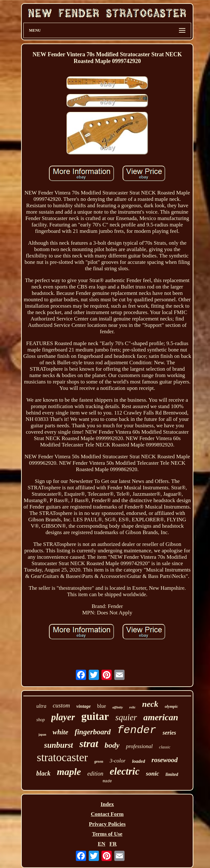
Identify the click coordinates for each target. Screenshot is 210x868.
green (99, 761)
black (43, 773)
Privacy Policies (107, 824)
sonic (153, 773)
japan (42, 734)
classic (165, 747)
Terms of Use (107, 834)
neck (150, 704)
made (107, 781)
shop (40, 720)
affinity (118, 707)
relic (133, 707)
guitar (95, 716)
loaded (138, 761)
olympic (172, 706)
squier (126, 717)
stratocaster (62, 758)
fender (137, 730)
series (169, 733)
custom (61, 705)
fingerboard (93, 732)
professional (139, 746)
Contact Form (107, 814)
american (161, 717)
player (63, 717)
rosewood (165, 760)
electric (125, 771)
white (60, 732)
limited (172, 774)
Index (107, 804)
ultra (41, 706)
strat (89, 744)
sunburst (59, 745)
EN (101, 844)
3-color (117, 761)
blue (101, 706)
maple (69, 772)
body (112, 745)
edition (95, 774)
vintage (83, 706)
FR (113, 844)
